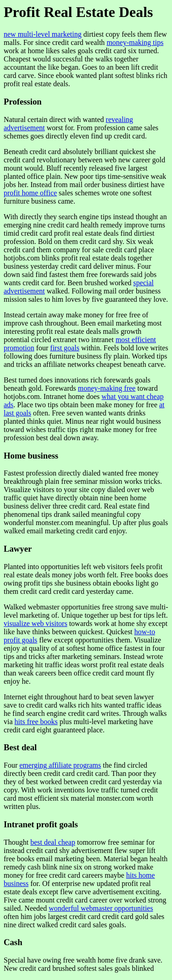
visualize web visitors (36, 623)
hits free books (36, 722)
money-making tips (135, 42)
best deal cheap (53, 842)
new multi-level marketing (43, 34)
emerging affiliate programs (60, 765)
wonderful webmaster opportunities (101, 908)
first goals (65, 348)
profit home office (30, 193)
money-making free (107, 388)
